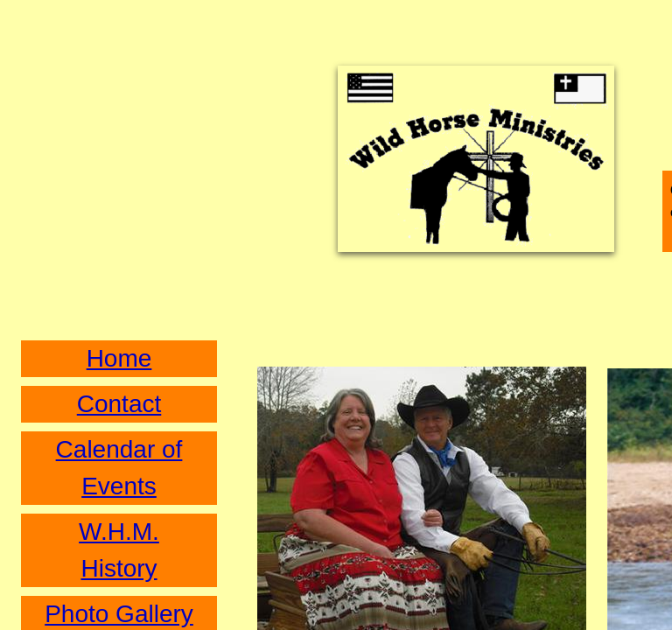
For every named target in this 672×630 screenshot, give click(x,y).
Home (119, 358)
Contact (119, 404)
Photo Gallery (119, 614)
